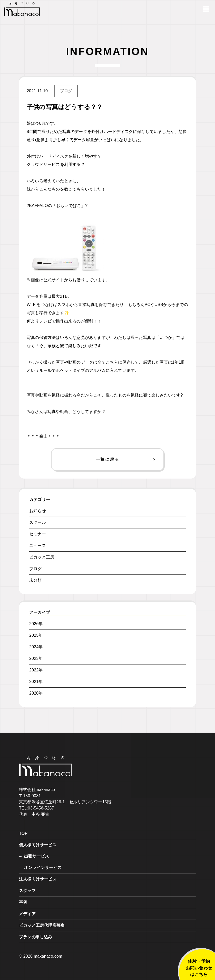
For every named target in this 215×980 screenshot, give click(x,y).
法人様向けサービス (38, 879)
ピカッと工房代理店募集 (42, 925)
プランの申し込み (36, 937)
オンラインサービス (43, 867)
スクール (38, 522)
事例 (23, 902)
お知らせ (38, 511)
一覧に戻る (107, 459)
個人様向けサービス (38, 845)
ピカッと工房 (42, 557)
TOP (23, 833)
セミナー (38, 534)
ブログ (66, 91)
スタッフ (27, 891)
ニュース (38, 546)
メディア (27, 914)
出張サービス (37, 856)
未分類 (36, 580)
